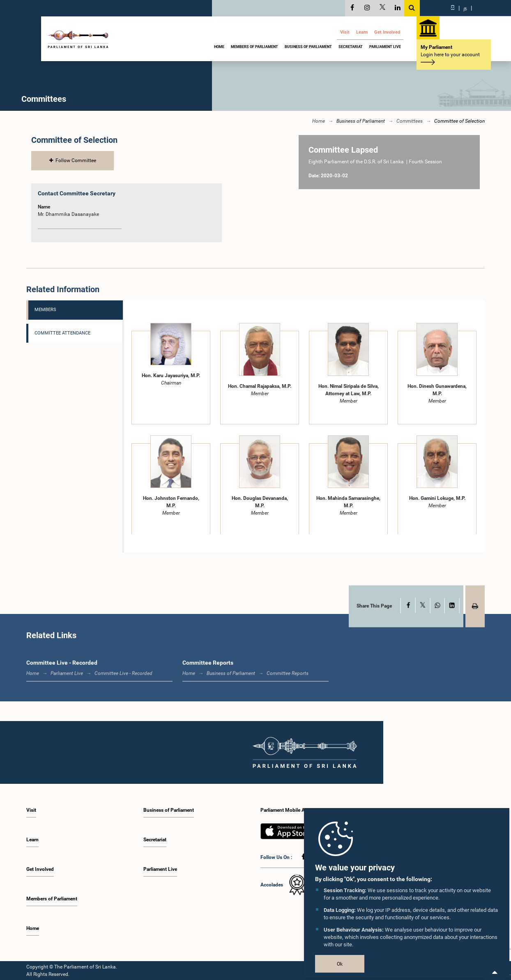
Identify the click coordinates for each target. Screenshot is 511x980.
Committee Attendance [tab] (62, 333)
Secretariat (351, 47)
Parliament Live (385, 47)
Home (219, 47)
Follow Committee (73, 160)
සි (453, 8)
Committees (410, 121)
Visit (345, 32)
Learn (362, 32)
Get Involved (387, 32)
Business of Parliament (308, 47)
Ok (340, 964)
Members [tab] (45, 310)
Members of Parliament (254, 47)
